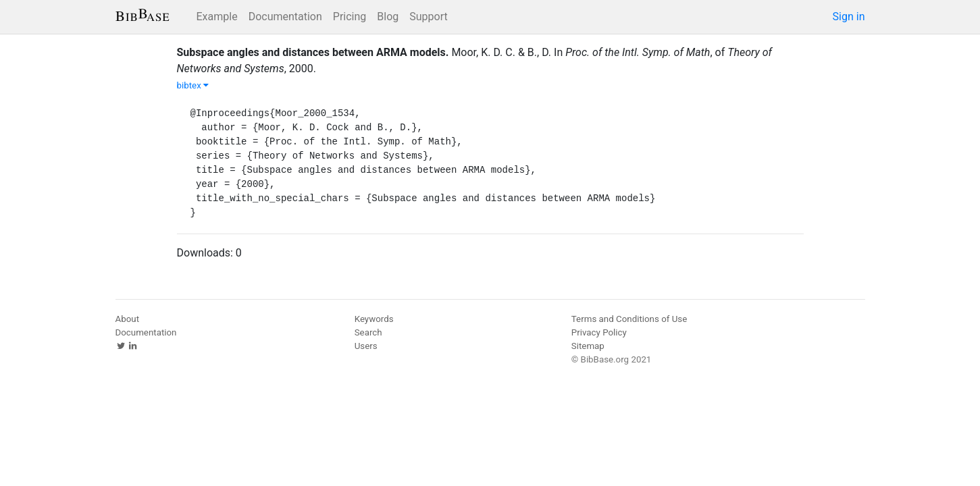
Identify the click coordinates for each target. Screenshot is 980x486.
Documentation (285, 17)
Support (428, 17)
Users (366, 346)
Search (368, 332)
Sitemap (588, 346)
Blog (388, 17)
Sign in (849, 17)
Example (217, 17)
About (128, 319)
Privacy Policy (599, 332)
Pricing (350, 17)
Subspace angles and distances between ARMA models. (313, 52)
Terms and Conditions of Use (629, 319)
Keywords (374, 319)
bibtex (193, 85)
